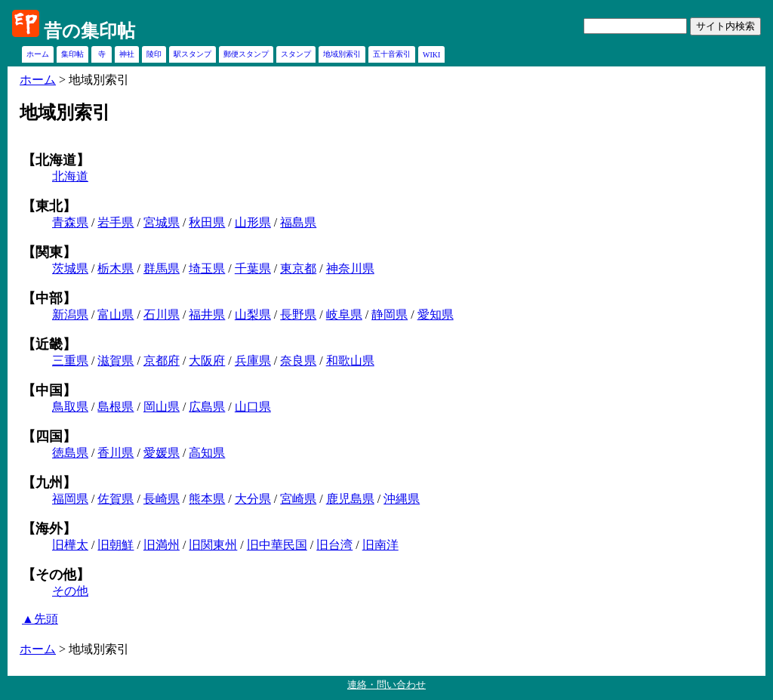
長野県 (298, 315)
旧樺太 (70, 545)
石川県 (162, 315)
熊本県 (207, 499)
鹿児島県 (350, 499)
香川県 (115, 453)
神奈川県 (350, 268)
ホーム (38, 54)
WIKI (431, 55)
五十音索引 (392, 54)
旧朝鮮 (115, 545)
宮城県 (162, 222)
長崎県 (162, 499)
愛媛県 (162, 453)
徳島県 (70, 453)
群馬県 (162, 268)
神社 (127, 54)
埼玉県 (207, 268)
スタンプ (296, 54)
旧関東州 (213, 545)
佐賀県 (115, 499)
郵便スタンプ (246, 54)
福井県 (207, 315)
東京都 (298, 268)
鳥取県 (70, 407)
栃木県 (115, 268)
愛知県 (436, 315)
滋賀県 (115, 361)
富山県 (115, 315)
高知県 (207, 453)
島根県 (115, 407)
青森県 (70, 222)
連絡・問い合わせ (386, 685)
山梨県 (253, 315)
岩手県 (115, 222)
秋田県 (207, 222)
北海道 (70, 176)
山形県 (253, 222)
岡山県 (162, 407)
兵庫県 (253, 361)
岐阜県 (344, 315)
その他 (70, 591)
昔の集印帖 (89, 31)
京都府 (162, 361)
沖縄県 (402, 499)
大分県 (253, 499)
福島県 (298, 222)
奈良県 (298, 361)
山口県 (253, 407)
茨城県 (70, 268)
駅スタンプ (192, 54)
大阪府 (207, 361)
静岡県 (390, 315)
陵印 (154, 54)
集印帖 (72, 54)
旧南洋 (380, 545)
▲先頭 (40, 619)
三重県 (70, 361)
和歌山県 (350, 361)
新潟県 (70, 315)
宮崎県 (298, 499)
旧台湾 (334, 545)
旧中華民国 (277, 545)
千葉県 (253, 268)
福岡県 (70, 499)
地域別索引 (342, 54)
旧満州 (162, 545)
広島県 (207, 407)
